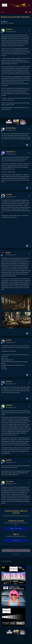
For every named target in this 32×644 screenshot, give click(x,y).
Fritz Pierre (10, 482)
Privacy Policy (19, 638)
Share (16, 550)
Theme (12, 638)
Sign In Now (16, 540)
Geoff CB (9, 382)
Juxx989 (9, 195)
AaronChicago (11, 128)
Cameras (12, 23)
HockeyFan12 (10, 152)
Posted (11, 32)
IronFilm (9, 340)
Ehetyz (8, 253)
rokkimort (5, 22)
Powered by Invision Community (16, 642)
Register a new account (16, 529)
